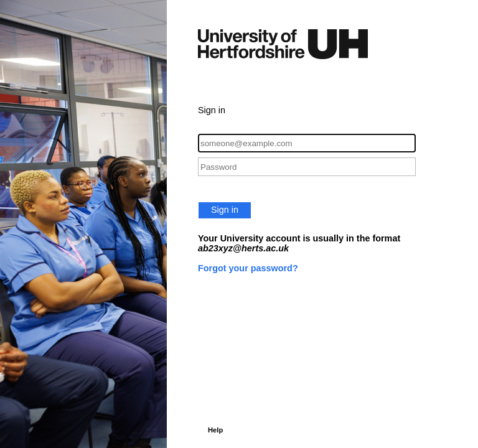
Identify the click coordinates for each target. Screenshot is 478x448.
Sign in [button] (225, 210)
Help (215, 430)
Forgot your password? (248, 268)
